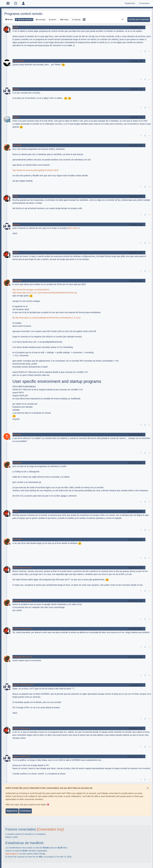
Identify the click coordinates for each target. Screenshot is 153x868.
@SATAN (28, 601)
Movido (9, 20)
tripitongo (17, 435)
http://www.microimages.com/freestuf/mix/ (31, 290)
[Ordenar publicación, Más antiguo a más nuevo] (123, 19)
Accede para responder (139, 19)
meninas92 (17, 145)
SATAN (15, 27)
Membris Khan (18, 61)
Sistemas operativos (24, 20)
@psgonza (25, 728)
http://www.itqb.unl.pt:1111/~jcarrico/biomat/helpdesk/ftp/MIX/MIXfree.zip (45, 293)
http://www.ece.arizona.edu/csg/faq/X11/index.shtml (35, 170)
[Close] (148, 788)
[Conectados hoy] (50, 829)
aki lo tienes (73, 228)
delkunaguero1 (12, 854)
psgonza (16, 89)
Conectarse (25, 811)
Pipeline (16, 117)
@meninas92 (26, 568)
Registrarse (12, 811)
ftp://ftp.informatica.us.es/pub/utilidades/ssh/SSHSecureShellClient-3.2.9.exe (46, 318)
